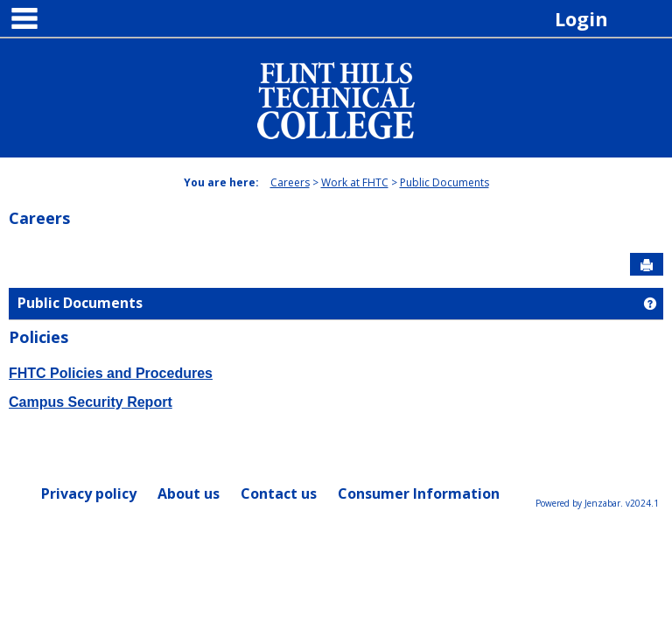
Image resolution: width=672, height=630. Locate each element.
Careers (290, 182)
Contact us (279, 493)
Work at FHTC (355, 182)
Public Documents (444, 182)
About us (189, 493)
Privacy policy (89, 493)
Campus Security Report (91, 402)
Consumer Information (419, 493)
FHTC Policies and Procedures (111, 373)
